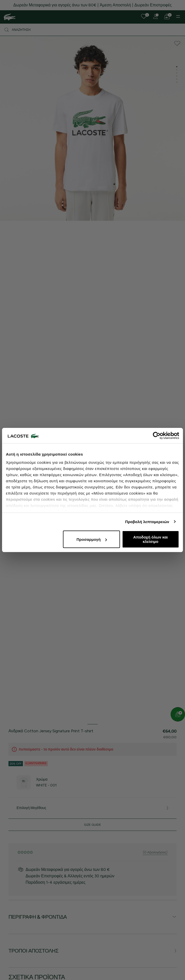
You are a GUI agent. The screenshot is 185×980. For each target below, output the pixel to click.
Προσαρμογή (92, 539)
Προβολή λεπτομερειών (147, 522)
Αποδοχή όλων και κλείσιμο (151, 539)
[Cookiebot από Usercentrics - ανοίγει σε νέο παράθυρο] (157, 436)
